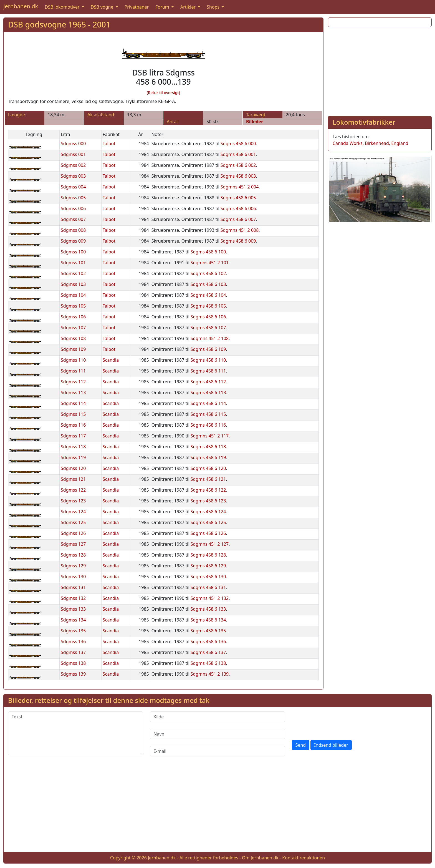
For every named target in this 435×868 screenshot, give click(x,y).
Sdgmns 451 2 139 (210, 674)
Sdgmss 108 (73, 338)
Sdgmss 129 (73, 566)
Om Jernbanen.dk (260, 858)
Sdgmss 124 (73, 512)
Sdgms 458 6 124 (208, 512)
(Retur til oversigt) (163, 93)
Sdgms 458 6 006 (238, 208)
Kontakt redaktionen (304, 858)
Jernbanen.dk (21, 6)
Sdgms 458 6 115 (208, 414)
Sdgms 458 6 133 (208, 609)
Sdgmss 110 (73, 360)
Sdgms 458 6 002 (238, 165)
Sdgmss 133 (73, 609)
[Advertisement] (380, 70)
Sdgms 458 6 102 (208, 273)
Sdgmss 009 (73, 241)
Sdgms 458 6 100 (208, 252)
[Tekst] (76, 733)
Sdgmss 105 (73, 306)
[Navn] (217, 734)
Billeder (255, 122)
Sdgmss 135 (73, 631)
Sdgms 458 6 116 (208, 425)
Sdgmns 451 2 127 (210, 544)
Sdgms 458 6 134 (208, 620)
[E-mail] (217, 751)
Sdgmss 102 (73, 273)
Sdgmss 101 (73, 263)
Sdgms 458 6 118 (208, 447)
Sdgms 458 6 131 (208, 587)
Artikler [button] (189, 7)
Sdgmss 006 (73, 208)
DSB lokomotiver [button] (63, 7)
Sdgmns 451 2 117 (210, 436)
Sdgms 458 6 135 (208, 631)
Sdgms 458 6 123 (208, 501)
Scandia (111, 360)
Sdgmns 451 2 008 (240, 230)
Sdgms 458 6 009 (238, 241)
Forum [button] (163, 7)
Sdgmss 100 (73, 252)
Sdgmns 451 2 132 (210, 598)
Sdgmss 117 (73, 436)
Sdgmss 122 (73, 490)
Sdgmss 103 (73, 284)
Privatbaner (137, 7)
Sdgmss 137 (73, 652)
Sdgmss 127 (73, 544)
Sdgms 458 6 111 (208, 371)
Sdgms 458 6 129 (208, 566)
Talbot (109, 144)
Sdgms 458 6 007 (238, 219)
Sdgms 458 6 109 (208, 349)
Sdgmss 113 (73, 393)
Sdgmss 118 (73, 447)
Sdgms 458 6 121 (208, 479)
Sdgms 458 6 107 (208, 328)
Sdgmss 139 (73, 674)
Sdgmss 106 (73, 317)
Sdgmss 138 (73, 663)
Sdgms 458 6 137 (208, 652)
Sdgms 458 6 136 (208, 641)
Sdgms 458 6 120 (208, 468)
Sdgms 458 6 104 (208, 295)
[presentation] (334, 722)
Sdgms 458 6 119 (208, 457)
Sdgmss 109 (73, 349)
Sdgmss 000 (73, 144)
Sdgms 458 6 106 (208, 317)
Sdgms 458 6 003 (238, 176)
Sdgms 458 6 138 (208, 663)
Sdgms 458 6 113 (208, 393)
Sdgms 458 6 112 (208, 382)
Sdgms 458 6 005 (238, 198)
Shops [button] (214, 7)
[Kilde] (217, 717)
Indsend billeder (331, 745)
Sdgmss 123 (73, 501)
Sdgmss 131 (73, 587)
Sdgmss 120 (73, 468)
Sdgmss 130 (73, 577)
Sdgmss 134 (73, 620)
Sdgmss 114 (73, 403)
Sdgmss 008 (73, 230)
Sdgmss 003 (73, 176)
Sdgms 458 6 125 (208, 522)
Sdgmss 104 (73, 295)
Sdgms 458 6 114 (208, 403)
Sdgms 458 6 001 (238, 154)
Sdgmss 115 (73, 414)
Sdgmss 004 (73, 187)
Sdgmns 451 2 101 (210, 263)
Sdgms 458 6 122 (208, 490)
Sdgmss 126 (73, 533)
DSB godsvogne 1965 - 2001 (59, 24)
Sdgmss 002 (73, 165)
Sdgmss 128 (73, 555)
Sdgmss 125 (73, 522)
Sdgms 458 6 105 (208, 306)
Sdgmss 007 (73, 219)
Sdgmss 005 (73, 198)
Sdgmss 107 (73, 328)
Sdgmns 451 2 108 (210, 338)
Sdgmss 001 (73, 154)
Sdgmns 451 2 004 (240, 187)
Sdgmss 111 (73, 371)
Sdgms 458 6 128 (208, 555)
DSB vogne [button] (103, 7)
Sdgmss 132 (73, 598)
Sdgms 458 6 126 (208, 533)
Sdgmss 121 (73, 479)
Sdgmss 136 (73, 641)
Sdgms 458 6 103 (208, 284)
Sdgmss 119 (73, 457)
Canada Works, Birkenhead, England (370, 143)
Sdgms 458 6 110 (208, 360)
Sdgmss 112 (73, 382)
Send (301, 745)
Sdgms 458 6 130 (208, 577)
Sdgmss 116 (73, 425)
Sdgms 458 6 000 (238, 144)
